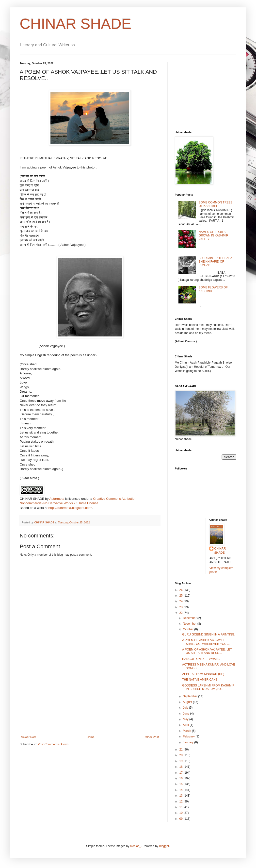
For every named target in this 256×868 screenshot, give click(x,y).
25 (182, 596)
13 (182, 796)
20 (182, 755)
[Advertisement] (90, 699)
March (187, 731)
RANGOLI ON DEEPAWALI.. (201, 659)
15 (182, 784)
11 (182, 807)
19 (182, 761)
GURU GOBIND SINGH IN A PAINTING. (209, 634)
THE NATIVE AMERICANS (200, 680)
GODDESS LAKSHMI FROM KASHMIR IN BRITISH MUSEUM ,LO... (208, 687)
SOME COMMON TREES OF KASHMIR (216, 204)
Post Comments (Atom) (53, 744)
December (190, 618)
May (186, 719)
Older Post (152, 737)
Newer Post (29, 737)
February (189, 736)
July (186, 708)
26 (182, 590)
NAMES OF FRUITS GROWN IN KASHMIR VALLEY (214, 236)
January (189, 742)
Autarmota (57, 499)
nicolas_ (136, 846)
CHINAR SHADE (75, 24)
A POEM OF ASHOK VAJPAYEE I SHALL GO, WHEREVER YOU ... (206, 642)
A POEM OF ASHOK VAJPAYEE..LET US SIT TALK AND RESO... (207, 651)
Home (91, 737)
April (186, 725)
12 (182, 801)
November (190, 624)
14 (182, 790)
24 (182, 601)
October (189, 629)
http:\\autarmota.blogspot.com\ (70, 508)
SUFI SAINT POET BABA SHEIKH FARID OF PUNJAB (215, 262)
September (191, 696)
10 (182, 813)
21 (182, 750)
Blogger (164, 846)
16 (182, 778)
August (188, 702)
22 (182, 613)
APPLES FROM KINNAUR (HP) (203, 674)
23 (182, 607)
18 (182, 767)
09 (182, 819)
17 (182, 773)
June (186, 714)
